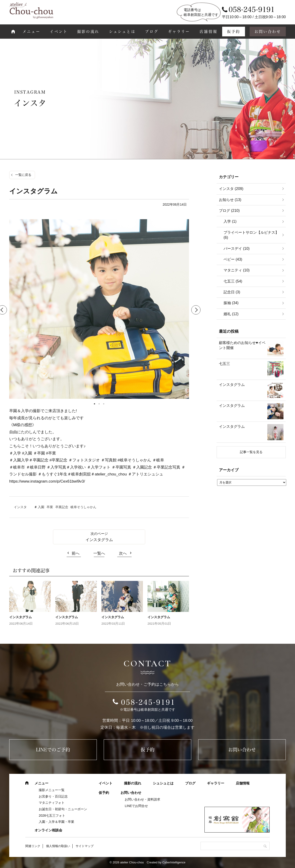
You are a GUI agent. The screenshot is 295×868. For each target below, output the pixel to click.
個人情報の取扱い (58, 846)
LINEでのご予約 (53, 750)
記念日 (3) (232, 292)
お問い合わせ (268, 32)
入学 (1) (230, 221)
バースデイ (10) (237, 249)
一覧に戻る (23, 175)
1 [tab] (94, 404)
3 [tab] (104, 404)
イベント (59, 32)
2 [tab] (99, 404)
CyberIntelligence (174, 862)
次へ (123, 553)
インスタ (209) (231, 189)
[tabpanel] (99, 310)
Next (196, 310)
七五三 (224, 364)
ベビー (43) (233, 259)
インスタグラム (99, 540)
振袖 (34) (231, 303)
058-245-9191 (148, 702)
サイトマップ (85, 846)
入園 (41, 507)
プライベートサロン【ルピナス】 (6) (251, 235)
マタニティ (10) (237, 270)
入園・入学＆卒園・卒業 (56, 822)
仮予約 (234, 32)
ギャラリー (179, 32)
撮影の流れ (88, 32)
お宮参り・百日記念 (53, 796)
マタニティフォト (52, 803)
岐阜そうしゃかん (83, 507)
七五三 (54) (233, 281)
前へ (76, 553)
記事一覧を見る (251, 452)
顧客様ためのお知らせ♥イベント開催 (242, 345)
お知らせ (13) (230, 200)
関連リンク (33, 846)
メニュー (31, 32)
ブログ (152, 32)
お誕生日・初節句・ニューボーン (63, 809)
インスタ (20, 507)
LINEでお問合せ (136, 806)
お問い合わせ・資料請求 (142, 799)
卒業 (50, 507)
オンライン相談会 (48, 830)
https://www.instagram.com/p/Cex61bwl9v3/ (47, 481)
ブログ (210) (229, 211)
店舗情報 (208, 32)
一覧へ (99, 553)
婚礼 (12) (231, 314)
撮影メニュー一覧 (52, 790)
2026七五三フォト (52, 816)
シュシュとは (122, 32)
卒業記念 (62, 507)
